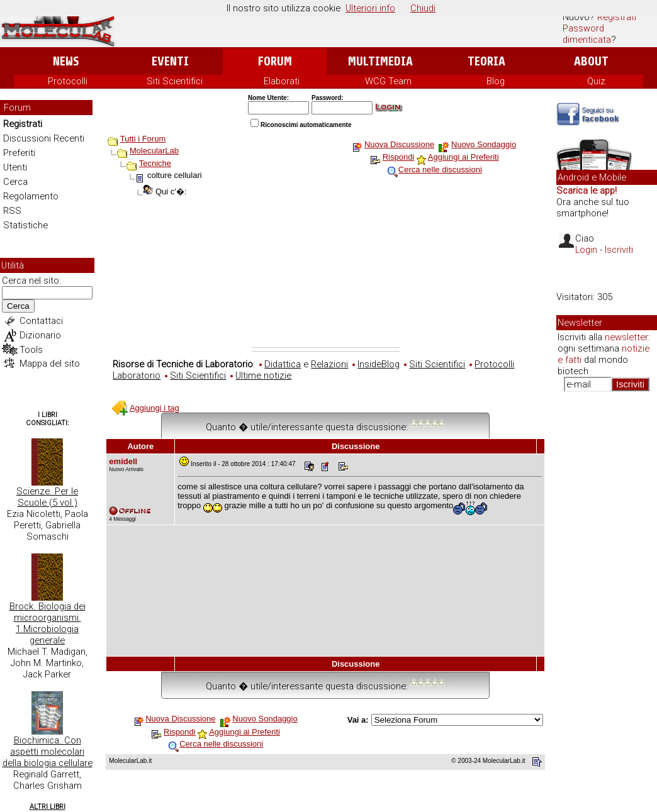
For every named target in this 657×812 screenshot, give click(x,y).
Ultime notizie (263, 375)
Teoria (486, 61)
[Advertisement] (326, 278)
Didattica (283, 364)
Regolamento (31, 196)
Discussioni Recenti (44, 138)
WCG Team (388, 81)
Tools (31, 350)
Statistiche (25, 225)
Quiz (596, 81)
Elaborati (282, 81)
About (591, 61)
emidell (123, 461)
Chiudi (423, 8)
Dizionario (40, 335)
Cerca (15, 182)
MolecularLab (154, 151)
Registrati (617, 17)
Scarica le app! (587, 191)
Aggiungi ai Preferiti (463, 157)
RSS (12, 211)
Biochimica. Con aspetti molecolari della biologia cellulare (48, 752)
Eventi (170, 61)
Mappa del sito (50, 364)
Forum (275, 61)
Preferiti (19, 153)
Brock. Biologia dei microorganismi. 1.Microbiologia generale (48, 623)
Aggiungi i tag (154, 408)
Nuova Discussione (399, 144)
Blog (496, 81)
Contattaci (41, 321)
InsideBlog (379, 364)
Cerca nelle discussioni (440, 170)
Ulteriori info (370, 8)
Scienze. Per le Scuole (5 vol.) (47, 497)
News (66, 61)
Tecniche (155, 163)
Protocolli (68, 81)
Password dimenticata (587, 34)
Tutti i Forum (143, 139)
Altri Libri (48, 807)
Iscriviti (619, 250)
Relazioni (329, 364)
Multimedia (380, 61)
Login (586, 250)
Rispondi (399, 157)
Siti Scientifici (175, 81)
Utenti (15, 167)
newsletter (626, 337)
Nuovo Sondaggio (484, 144)
